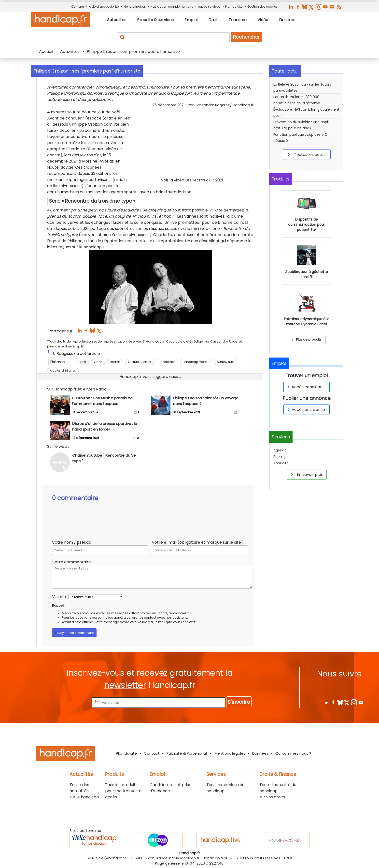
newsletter (125, 685)
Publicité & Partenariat (187, 753)
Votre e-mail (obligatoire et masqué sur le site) (197, 542)
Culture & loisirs (140, 362)
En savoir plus (306, 474)
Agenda (280, 450)
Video (98, 362)
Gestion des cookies (262, 7)
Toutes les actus (306, 154)
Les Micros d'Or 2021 (204, 180)
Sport (82, 362)
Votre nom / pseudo (72, 542)
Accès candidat (304, 387)
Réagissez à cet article (78, 353)
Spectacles (167, 362)
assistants (180, 618)
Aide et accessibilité (104, 7)
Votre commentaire (71, 562)
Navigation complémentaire (172, 7)
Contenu (77, 7)
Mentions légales (230, 753)
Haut (288, 858)
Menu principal (135, 7)
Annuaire (281, 463)
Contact (152, 753)
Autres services (209, 7)
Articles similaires (63, 370)
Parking (280, 457)
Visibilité (60, 597)
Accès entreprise (305, 410)
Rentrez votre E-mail (71, 702)
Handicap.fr (213, 858)
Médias (115, 362)
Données (260, 753)
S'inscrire (239, 702)
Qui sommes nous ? (293, 753)
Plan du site (234, 7)
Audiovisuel (226, 362)
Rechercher (246, 37)
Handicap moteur (196, 362)
